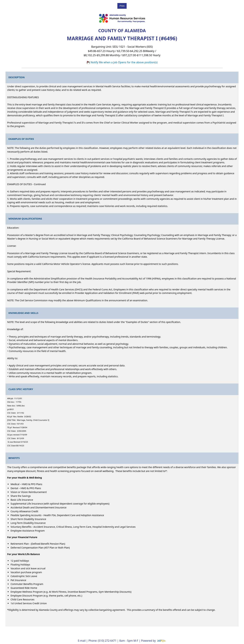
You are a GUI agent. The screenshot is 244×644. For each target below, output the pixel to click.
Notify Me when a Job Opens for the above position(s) (122, 62)
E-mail (82, 641)
